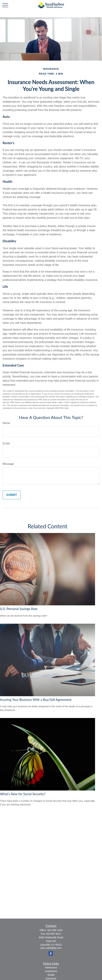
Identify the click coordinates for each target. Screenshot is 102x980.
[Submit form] (12, 495)
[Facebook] (51, 953)
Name (6, 423)
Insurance (51, 978)
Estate (51, 975)
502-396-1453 (55, 930)
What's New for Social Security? (23, 794)
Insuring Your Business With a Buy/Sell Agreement (36, 700)
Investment (51, 971)
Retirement (51, 968)
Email (6, 443)
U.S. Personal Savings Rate (19, 609)
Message (8, 464)
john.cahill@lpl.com (51, 948)
